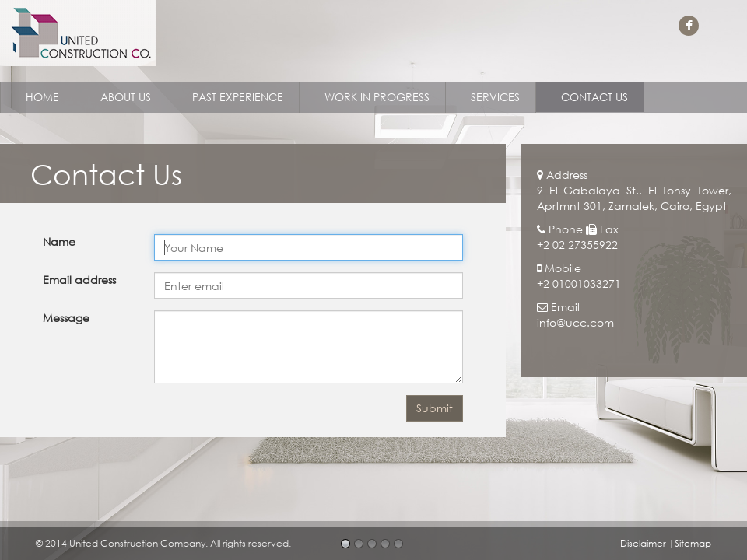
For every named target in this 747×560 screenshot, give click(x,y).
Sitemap (693, 543)
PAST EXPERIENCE (238, 97)
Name (59, 241)
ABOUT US (126, 97)
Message (66, 318)
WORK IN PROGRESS (377, 97)
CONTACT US (594, 97)
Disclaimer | (647, 543)
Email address (79, 280)
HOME (42, 97)
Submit (435, 408)
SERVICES (495, 97)
